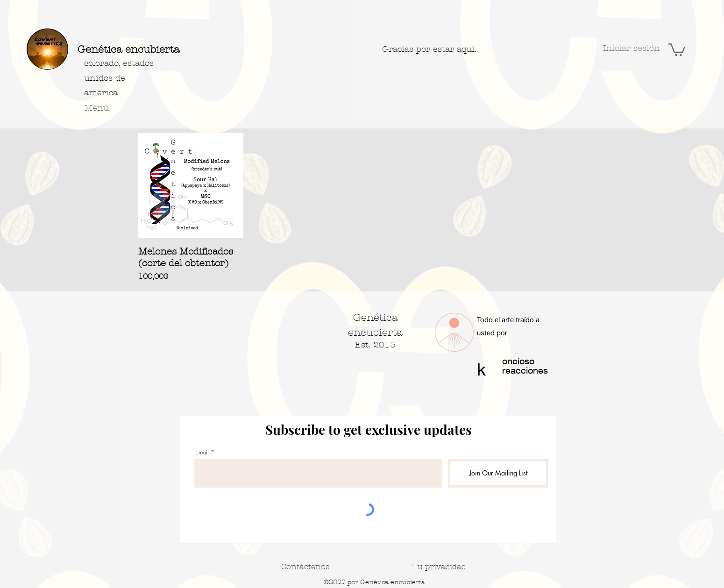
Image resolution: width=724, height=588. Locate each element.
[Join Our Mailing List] (498, 473)
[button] (677, 49)
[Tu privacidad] (439, 567)
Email (202, 452)
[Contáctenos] (305, 567)
